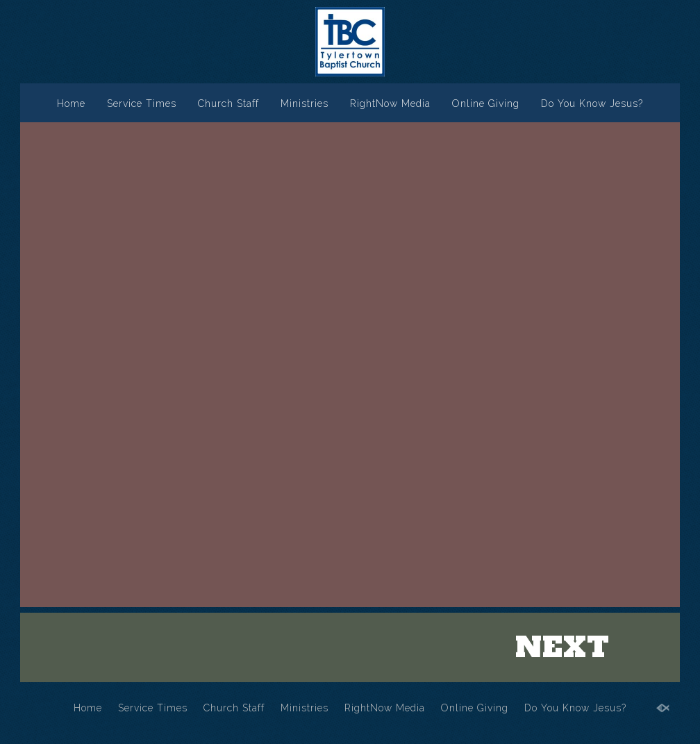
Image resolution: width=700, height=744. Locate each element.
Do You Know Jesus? (592, 104)
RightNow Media (390, 104)
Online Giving (486, 104)
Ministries (305, 104)
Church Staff (228, 104)
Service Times (142, 104)
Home (71, 104)
